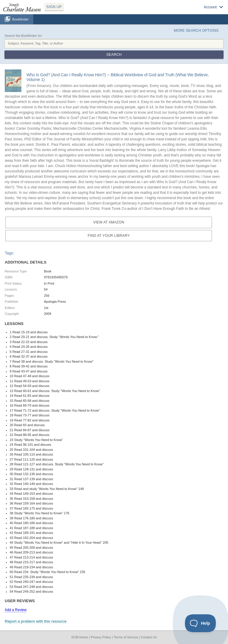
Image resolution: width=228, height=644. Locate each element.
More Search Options (196, 31)
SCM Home (80, 637)
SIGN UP (54, 7)
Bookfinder (20, 19)
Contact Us (149, 637)
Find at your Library (109, 236)
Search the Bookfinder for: (23, 36)
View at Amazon (109, 222)
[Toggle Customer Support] (201, 623)
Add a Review (16, 610)
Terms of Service (126, 637)
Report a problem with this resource (36, 621)
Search (114, 55)
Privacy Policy (101, 637)
